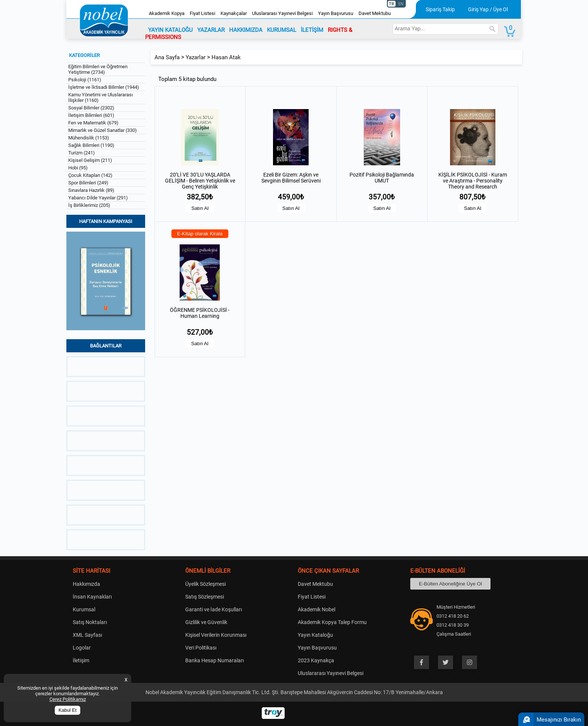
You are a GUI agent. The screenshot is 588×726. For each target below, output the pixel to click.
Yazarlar (196, 57)
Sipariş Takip (440, 9)
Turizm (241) (82, 153)
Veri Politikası (201, 648)
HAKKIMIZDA (246, 30)
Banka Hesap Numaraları (214, 660)
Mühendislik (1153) (89, 138)
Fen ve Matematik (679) (93, 123)
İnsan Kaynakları (92, 597)
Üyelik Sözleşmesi (205, 584)
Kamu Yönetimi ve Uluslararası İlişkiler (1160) (100, 97)
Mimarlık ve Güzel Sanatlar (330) (103, 130)
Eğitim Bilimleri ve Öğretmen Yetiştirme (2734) (98, 69)
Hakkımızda (86, 584)
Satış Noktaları (90, 622)
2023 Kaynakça (316, 660)
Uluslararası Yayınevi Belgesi (282, 13)
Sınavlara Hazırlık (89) (91, 190)
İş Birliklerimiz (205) (89, 205)
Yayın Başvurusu (336, 13)
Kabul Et (67, 710)
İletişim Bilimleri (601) (91, 115)
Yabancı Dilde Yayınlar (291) (98, 198)
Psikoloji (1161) (85, 80)
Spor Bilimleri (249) (88, 183)
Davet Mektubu (375, 13)
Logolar (82, 648)
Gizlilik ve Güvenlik (206, 622)
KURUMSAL (282, 30)
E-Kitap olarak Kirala (200, 234)
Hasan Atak (226, 57)
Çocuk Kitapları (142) (90, 175)
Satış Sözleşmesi (205, 597)
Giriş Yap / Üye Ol (488, 9)
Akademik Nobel (316, 609)
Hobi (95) (78, 168)
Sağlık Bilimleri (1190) (91, 145)
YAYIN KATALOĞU (170, 30)
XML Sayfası (87, 635)
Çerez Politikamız (68, 699)
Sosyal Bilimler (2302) (91, 108)
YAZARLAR (211, 30)
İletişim (81, 660)
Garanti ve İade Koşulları (214, 609)
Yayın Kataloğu (315, 635)
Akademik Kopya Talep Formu (332, 622)
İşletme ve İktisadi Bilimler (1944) (104, 87)
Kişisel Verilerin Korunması (216, 635)
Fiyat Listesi (202, 13)
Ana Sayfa (167, 57)
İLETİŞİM (312, 30)
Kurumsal (84, 609)
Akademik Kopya (167, 13)
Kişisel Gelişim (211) (90, 160)
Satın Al (200, 208)
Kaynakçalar (234, 13)
